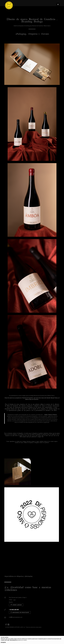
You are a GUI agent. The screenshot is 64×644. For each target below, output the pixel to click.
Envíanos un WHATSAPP (20, 612)
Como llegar (16, 605)
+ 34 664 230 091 (14, 610)
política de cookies (22, 640)
